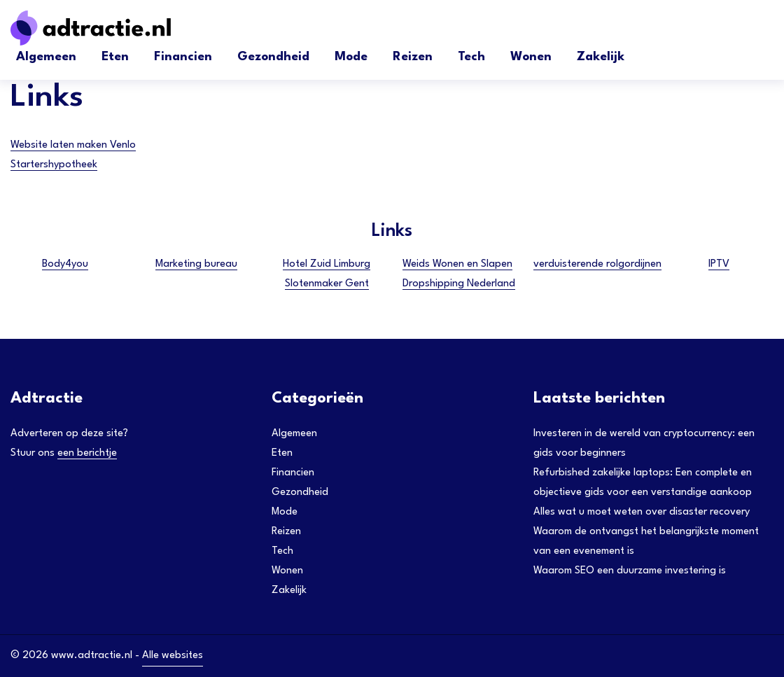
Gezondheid (273, 57)
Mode (351, 57)
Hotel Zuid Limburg (327, 264)
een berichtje (87, 453)
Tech (471, 57)
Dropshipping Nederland (459, 284)
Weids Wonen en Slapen (457, 264)
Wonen (531, 57)
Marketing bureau (196, 264)
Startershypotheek (54, 165)
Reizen (413, 57)
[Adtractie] (115, 28)
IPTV (719, 264)
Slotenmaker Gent (327, 284)
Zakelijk (601, 57)
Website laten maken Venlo (73, 145)
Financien (183, 57)
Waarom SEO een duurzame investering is (630, 571)
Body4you (65, 264)
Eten (115, 57)
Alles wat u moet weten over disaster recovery (642, 512)
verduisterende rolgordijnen (597, 264)
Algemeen (46, 57)
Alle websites (173, 656)
